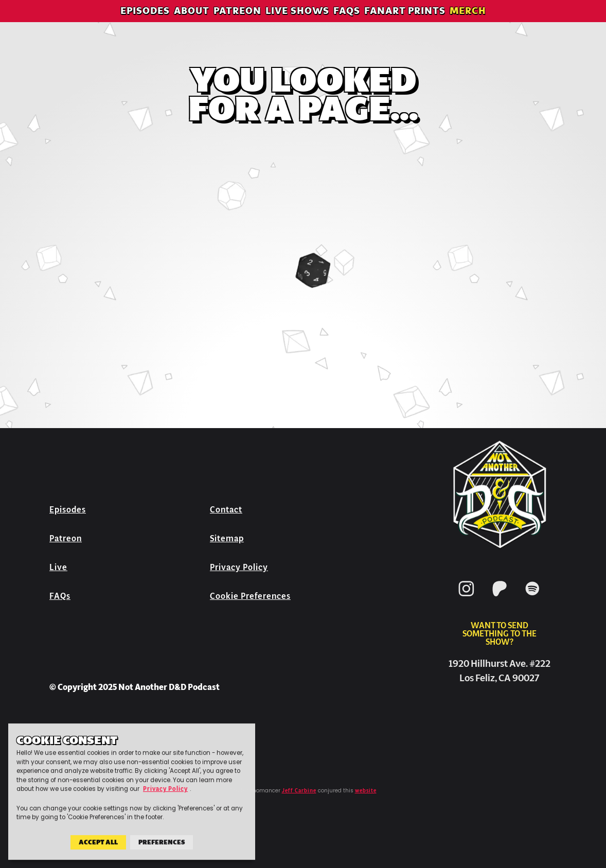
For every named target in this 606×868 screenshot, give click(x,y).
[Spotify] (532, 598)
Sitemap (227, 538)
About (192, 23)
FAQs (347, 23)
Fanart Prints (405, 23)
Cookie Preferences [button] (250, 596)
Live (58, 567)
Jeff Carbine (299, 791)
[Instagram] (467, 598)
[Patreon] (500, 598)
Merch (468, 23)
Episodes (145, 23)
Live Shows (297, 23)
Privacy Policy (239, 567)
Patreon (237, 23)
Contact (226, 510)
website (366, 791)
